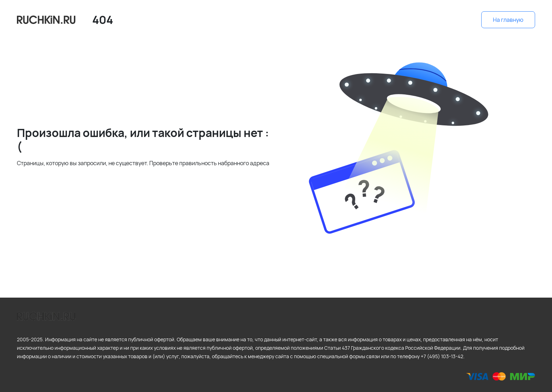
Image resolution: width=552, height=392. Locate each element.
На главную (508, 20)
